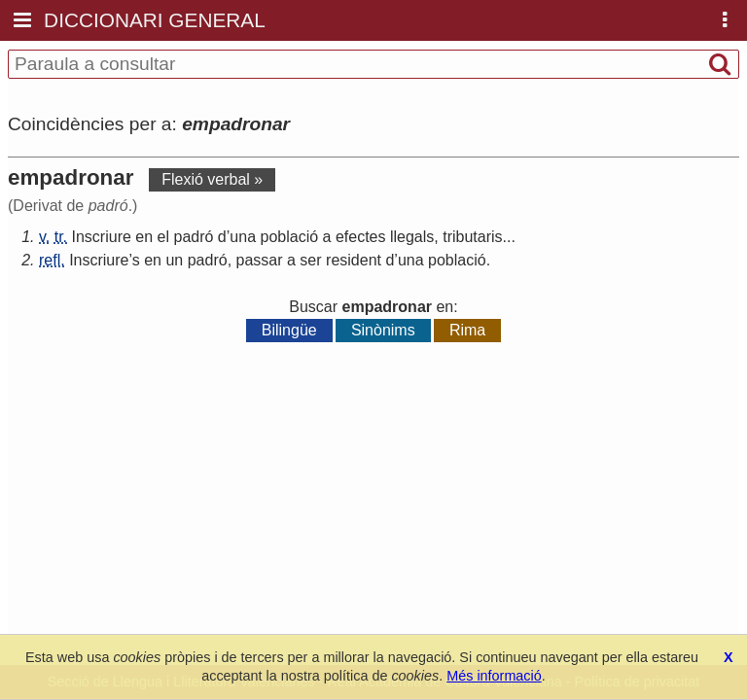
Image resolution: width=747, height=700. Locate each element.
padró (193, 237)
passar (260, 260)
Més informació (494, 676)
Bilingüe (289, 330)
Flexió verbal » (212, 179)
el (163, 237)
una (243, 237)
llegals (412, 237)
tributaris (472, 237)
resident (354, 260)
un (174, 260)
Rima (467, 330)
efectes (361, 237)
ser (310, 260)
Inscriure (102, 237)
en (144, 237)
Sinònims (383, 330)
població (289, 237)
